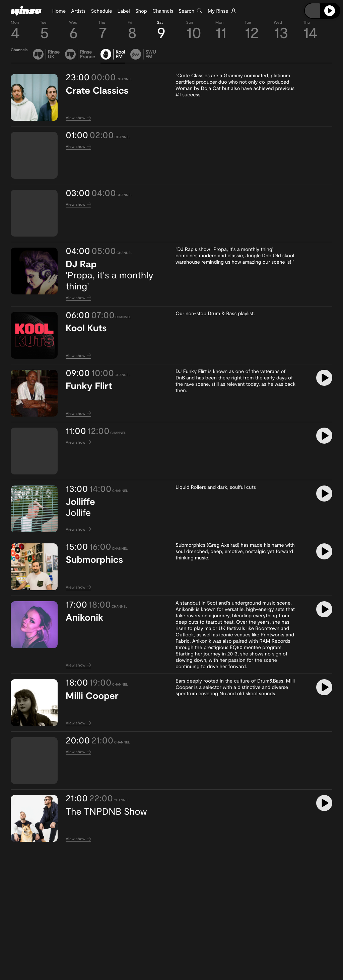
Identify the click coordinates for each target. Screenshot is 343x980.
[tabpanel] (171, 458)
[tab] (46, 56)
